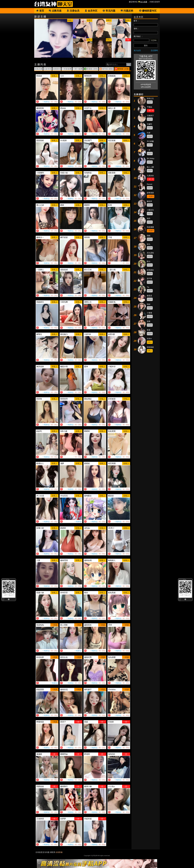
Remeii (150, 184)
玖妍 (149, 133)
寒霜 (149, 330)
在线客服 (59, 852)
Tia (148, 287)
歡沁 (149, 261)
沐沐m (149, 339)
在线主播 (38, 69)
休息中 (150, 102)
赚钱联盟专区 (148, 11)
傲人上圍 (150, 167)
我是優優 (150, 227)
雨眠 (149, 236)
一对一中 (151, 111)
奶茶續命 (150, 270)
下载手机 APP (146, 56)
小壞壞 (149, 313)
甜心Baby (151, 158)
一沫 (149, 150)
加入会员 (137, 50)
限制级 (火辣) (123, 69)
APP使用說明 (146, 84)
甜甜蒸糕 (150, 347)
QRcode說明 (146, 87)
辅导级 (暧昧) (108, 69)
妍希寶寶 (150, 193)
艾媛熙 (149, 124)
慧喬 (149, 321)
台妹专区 (48, 69)
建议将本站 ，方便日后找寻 (144, 2)
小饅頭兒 (150, 210)
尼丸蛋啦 (150, 253)
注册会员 (73, 11)
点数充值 (55, 11)
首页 (40, 11)
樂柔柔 (149, 296)
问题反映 (127, 11)
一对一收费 (78, 69)
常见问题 (109, 11)
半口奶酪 (150, 141)
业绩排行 (57, 69)
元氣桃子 (150, 116)
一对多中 (151, 196)
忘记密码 (154, 50)
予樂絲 (149, 107)
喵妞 (149, 304)
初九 (149, 244)
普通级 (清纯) (92, 69)
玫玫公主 (150, 98)
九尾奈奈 (150, 176)
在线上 (150, 342)
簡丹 (149, 219)
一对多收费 (67, 69)
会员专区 (91, 11)
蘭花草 (149, 201)
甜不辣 (149, 279)
